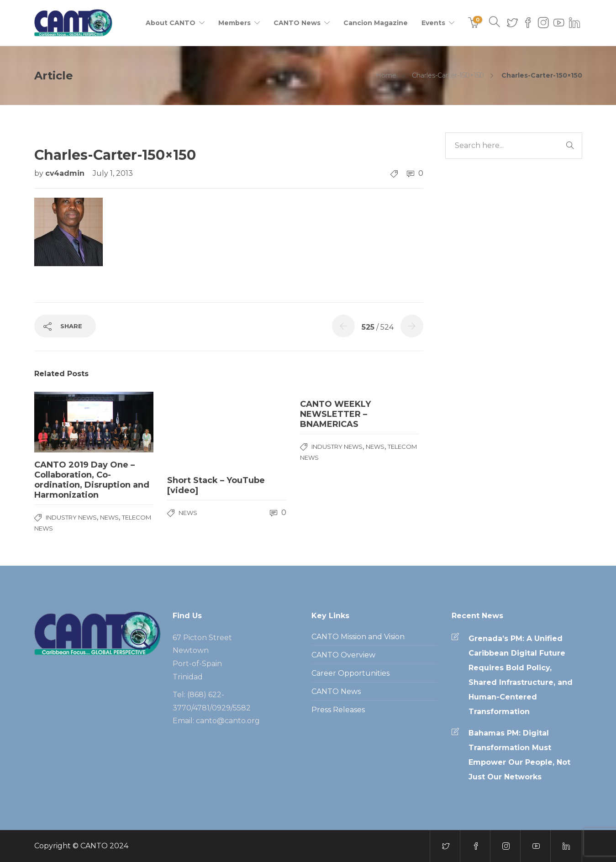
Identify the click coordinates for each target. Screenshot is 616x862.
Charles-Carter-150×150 (448, 75)
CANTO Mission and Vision (358, 637)
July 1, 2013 (113, 173)
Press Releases (338, 710)
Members (234, 23)
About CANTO (171, 23)
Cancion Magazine (376, 23)
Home (386, 75)
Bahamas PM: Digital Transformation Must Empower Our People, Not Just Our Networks (519, 755)
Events (433, 23)
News (109, 517)
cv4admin (66, 173)
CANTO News (297, 23)
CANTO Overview (343, 655)
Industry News (71, 517)
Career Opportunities (350, 673)
